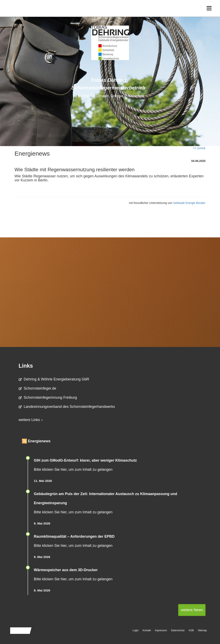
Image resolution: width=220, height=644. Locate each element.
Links (26, 366)
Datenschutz (178, 630)
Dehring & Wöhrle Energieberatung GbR (54, 379)
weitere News (192, 610)
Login (136, 630)
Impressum (161, 630)
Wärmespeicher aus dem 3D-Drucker (66, 570)
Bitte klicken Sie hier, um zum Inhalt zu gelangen (73, 470)
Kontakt (147, 630)
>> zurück (199, 148)
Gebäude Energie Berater (189, 203)
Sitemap (202, 630)
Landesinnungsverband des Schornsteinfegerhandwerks (67, 407)
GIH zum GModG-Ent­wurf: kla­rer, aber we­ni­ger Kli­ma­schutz (85, 460)
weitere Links (31, 420)
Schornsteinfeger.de (37, 388)
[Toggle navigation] (209, 12)
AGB (191, 630)
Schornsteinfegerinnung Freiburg (48, 397)
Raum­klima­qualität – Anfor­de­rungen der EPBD (74, 536)
